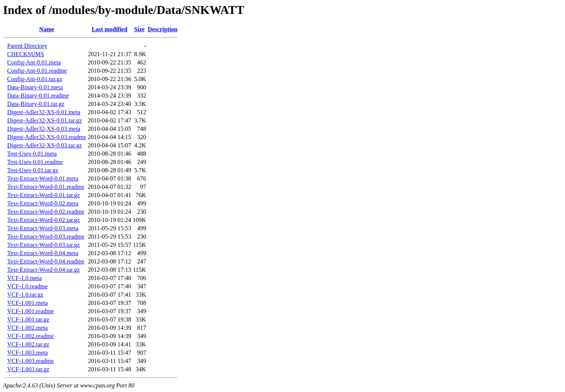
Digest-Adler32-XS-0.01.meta (44, 112)
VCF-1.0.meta (25, 278)
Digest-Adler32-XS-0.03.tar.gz (45, 145)
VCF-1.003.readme (31, 361)
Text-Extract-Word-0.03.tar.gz (44, 245)
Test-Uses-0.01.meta (32, 154)
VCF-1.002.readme (31, 336)
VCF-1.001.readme (31, 311)
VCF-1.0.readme (28, 286)
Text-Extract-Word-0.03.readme (46, 237)
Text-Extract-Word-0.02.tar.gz (44, 220)
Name (47, 29)
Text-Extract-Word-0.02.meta (43, 203)
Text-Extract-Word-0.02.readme (46, 212)
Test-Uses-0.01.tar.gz (33, 170)
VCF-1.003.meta (28, 353)
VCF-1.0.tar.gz (25, 295)
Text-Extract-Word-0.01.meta (43, 178)
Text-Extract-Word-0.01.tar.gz (44, 195)
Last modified (110, 29)
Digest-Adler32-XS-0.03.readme (47, 137)
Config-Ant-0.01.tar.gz (35, 79)
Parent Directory (27, 46)
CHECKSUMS (26, 54)
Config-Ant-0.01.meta (34, 62)
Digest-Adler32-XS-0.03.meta (44, 129)
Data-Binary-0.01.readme (38, 96)
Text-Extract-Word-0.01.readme (46, 187)
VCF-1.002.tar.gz (28, 344)
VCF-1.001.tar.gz (28, 319)
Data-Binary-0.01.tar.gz (36, 104)
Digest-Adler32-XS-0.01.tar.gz (45, 120)
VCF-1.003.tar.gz (28, 369)
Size (140, 29)
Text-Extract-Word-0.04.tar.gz (44, 270)
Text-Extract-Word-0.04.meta (43, 253)
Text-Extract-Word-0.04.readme (46, 261)
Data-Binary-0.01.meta (35, 87)
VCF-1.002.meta (28, 328)
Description (162, 29)
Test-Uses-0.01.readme (35, 162)
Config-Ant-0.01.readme (37, 71)
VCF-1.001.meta (28, 303)
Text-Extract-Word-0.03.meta (43, 228)
